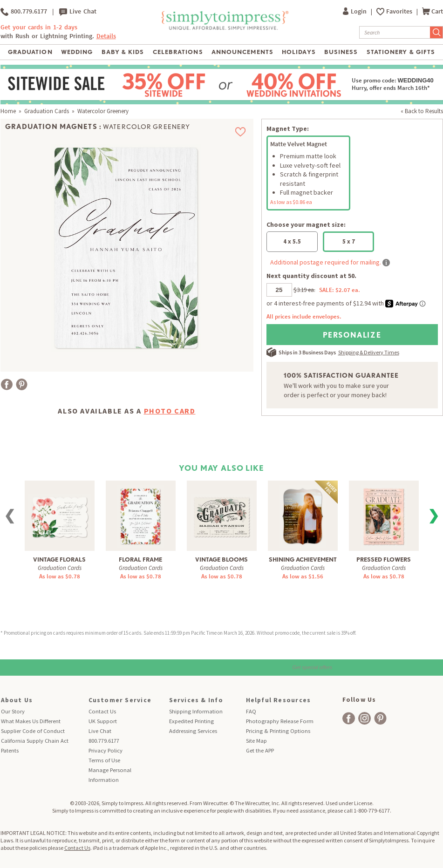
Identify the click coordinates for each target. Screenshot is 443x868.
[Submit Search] (436, 32)
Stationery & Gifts (401, 52)
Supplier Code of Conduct (33, 731)
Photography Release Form (280, 721)
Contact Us (102, 711)
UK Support (103, 721)
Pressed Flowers (384, 559)
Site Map (256, 741)
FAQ (251, 711)
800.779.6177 (24, 12)
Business (341, 52)
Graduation (30, 52)
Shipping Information (196, 711)
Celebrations (178, 52)
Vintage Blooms (221, 559)
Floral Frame (140, 559)
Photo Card (170, 411)
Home (8, 111)
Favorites (400, 11)
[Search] (395, 32)
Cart (433, 11)
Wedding (77, 52)
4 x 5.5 (292, 241)
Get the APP (260, 750)
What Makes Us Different (31, 721)
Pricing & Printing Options (278, 731)
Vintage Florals (59, 559)
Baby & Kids (123, 52)
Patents (10, 750)
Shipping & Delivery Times (369, 352)
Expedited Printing (191, 721)
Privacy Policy (106, 750)
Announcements (242, 52)
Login (355, 11)
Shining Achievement (303, 559)
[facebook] (349, 718)
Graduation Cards (47, 111)
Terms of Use (104, 760)
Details (106, 36)
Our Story (13, 711)
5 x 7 (349, 241)
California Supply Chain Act (35, 741)
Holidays (299, 52)
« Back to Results (422, 111)
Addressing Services (193, 731)
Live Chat (78, 12)
